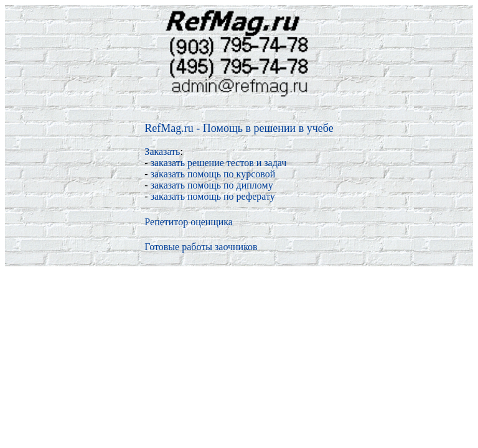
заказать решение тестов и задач (219, 163)
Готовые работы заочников (201, 247)
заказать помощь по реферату (213, 196)
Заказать (162, 152)
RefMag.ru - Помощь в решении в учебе (239, 128)
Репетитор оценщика (189, 222)
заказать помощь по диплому (212, 185)
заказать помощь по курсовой (213, 174)
